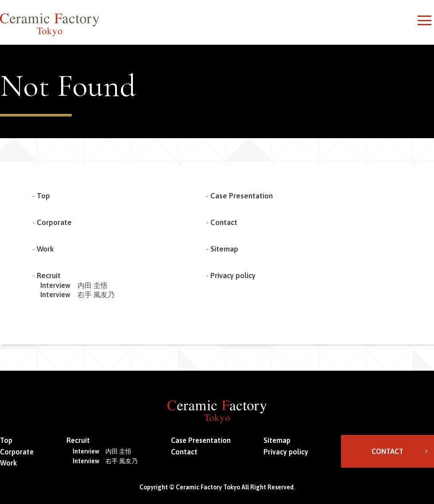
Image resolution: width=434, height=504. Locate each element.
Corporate (54, 222)
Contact (224, 222)
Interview (74, 285)
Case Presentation (242, 196)
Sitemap (224, 249)
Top (43, 196)
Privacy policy (233, 275)
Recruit (49, 275)
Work (45, 249)
